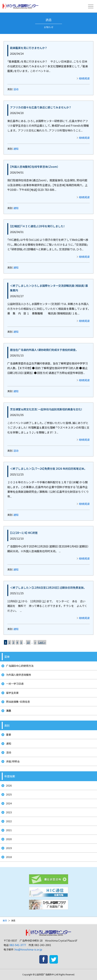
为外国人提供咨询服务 (19, 675)
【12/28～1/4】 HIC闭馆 (24, 533)
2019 (9, 848)
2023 (9, 812)
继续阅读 (84, 78)
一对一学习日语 (15, 684)
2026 (9, 785)
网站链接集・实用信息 (18, 702)
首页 (5, 920)
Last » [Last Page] (42, 642)
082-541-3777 (18, 945)
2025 (9, 794)
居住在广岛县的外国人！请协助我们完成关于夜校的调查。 (44, 350)
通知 (16, 149)
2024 (9, 803)
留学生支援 (12, 693)
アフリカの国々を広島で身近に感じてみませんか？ (41, 107)
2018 (9, 857)
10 (28, 642)
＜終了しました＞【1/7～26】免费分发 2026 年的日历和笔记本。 (48, 468)
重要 (9, 735)
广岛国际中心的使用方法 (20, 666)
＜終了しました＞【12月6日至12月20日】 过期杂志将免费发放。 (48, 587)
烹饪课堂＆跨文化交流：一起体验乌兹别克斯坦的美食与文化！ (46, 409)
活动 (16, 89)
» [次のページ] (35, 642)
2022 (9, 821)
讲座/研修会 (13, 761)
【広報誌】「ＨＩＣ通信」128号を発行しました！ (37, 226)
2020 (9, 839)
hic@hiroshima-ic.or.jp (28, 949)
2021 (9, 830)
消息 (9, 711)
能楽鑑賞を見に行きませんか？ (28, 48)
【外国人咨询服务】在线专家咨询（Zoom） (34, 167)
